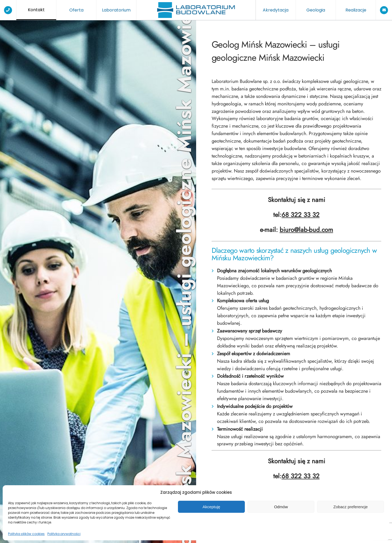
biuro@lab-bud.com (306, 230)
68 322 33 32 (300, 215)
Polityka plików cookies (26, 534)
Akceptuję (211, 507)
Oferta (76, 10)
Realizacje (356, 10)
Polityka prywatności (64, 534)
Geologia (316, 10)
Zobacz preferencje (351, 507)
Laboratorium (116, 10)
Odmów (281, 507)
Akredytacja (276, 10)
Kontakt (36, 10)
